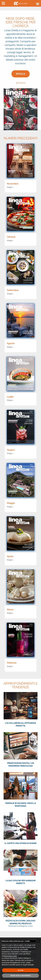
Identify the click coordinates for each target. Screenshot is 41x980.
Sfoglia (21, 74)
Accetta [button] (20, 970)
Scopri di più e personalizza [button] (20, 975)
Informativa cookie (11, 956)
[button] (3, 3)
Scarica (21, 83)
